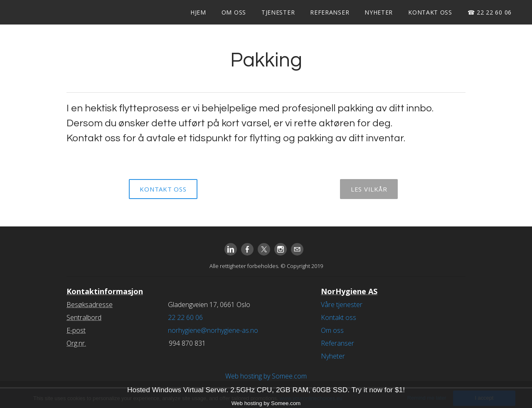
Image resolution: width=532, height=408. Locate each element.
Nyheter (379, 12)
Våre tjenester (342, 305)
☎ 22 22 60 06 (490, 12)
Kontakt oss (430, 12)
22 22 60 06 (185, 317)
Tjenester (278, 12)
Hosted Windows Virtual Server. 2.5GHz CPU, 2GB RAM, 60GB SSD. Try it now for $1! (266, 390)
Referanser (330, 12)
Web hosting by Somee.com (266, 376)
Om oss (234, 12)
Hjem (198, 12)
